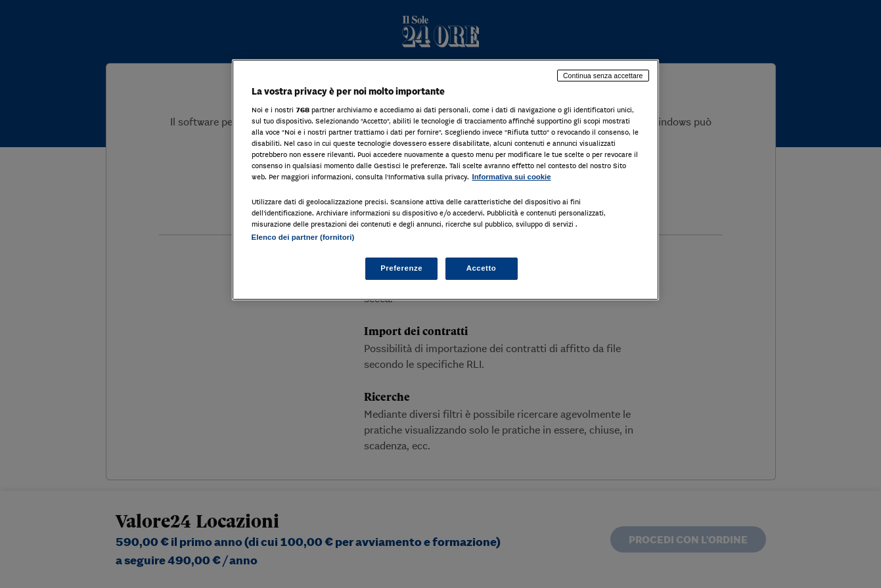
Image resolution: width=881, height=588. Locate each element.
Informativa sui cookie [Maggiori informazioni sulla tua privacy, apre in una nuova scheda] (512, 177)
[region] (445, 180)
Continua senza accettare (603, 76)
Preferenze (401, 268)
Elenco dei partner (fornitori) (303, 237)
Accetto (482, 268)
